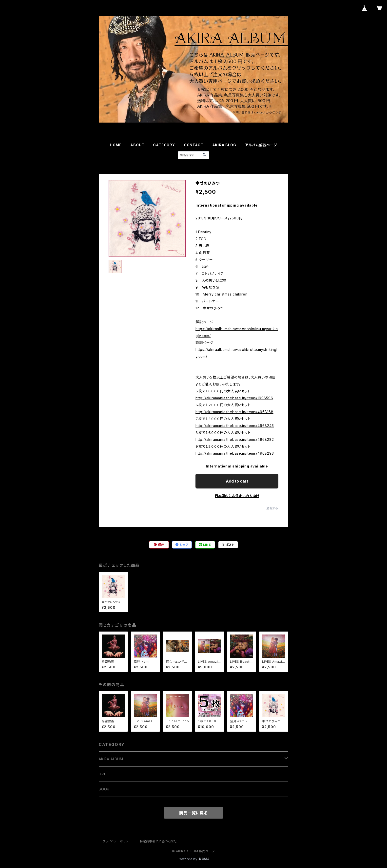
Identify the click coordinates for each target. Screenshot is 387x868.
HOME (116, 145)
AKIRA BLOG (224, 145)
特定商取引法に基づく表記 (158, 841)
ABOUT (137, 145)
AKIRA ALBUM (111, 759)
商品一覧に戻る (193, 813)
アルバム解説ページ (261, 145)
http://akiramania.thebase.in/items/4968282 (235, 439)
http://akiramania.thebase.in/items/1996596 (234, 398)
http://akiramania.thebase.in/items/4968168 (234, 412)
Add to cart (237, 481)
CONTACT (194, 145)
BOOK (104, 789)
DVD (103, 774)
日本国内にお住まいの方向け (237, 496)
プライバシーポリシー (117, 841)
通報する (272, 508)
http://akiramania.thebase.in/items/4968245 (235, 426)
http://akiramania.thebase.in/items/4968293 (235, 453)
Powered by (193, 859)
